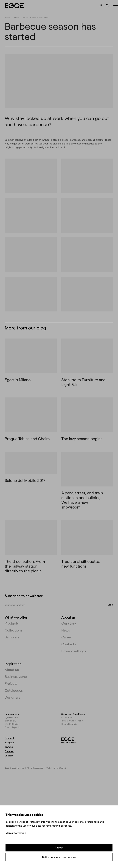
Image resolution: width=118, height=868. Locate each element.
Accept (59, 847)
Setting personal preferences (59, 857)
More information (16, 833)
